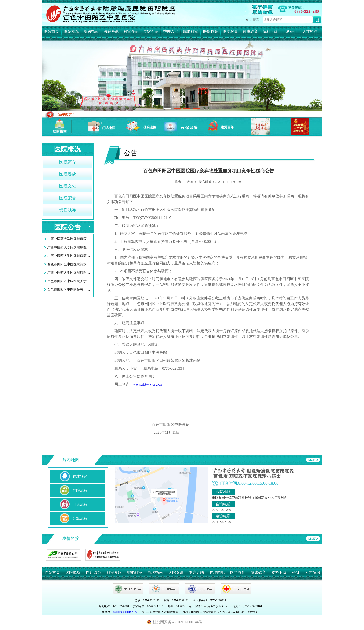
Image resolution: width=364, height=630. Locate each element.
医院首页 (51, 31)
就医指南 (91, 31)
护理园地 (171, 31)
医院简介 (68, 162)
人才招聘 (310, 31)
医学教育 (230, 31)
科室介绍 (131, 31)
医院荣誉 (68, 198)
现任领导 (68, 210)
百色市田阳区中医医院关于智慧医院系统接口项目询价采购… (91, 281)
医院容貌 (68, 174)
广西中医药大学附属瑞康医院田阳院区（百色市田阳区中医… (91, 256)
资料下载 (270, 31)
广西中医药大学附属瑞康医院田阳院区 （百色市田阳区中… (90, 247)
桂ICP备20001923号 (125, 612)
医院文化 (68, 186)
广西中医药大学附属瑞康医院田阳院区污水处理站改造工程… (91, 273)
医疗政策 (94, 572)
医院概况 (71, 31)
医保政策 (211, 31)
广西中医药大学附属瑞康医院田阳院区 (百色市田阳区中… (89, 239)
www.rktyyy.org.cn (147, 384)
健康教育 (250, 31)
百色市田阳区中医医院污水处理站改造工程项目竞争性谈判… (91, 264)
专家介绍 (151, 31)
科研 (290, 31)
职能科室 (191, 31)
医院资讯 (111, 31)
